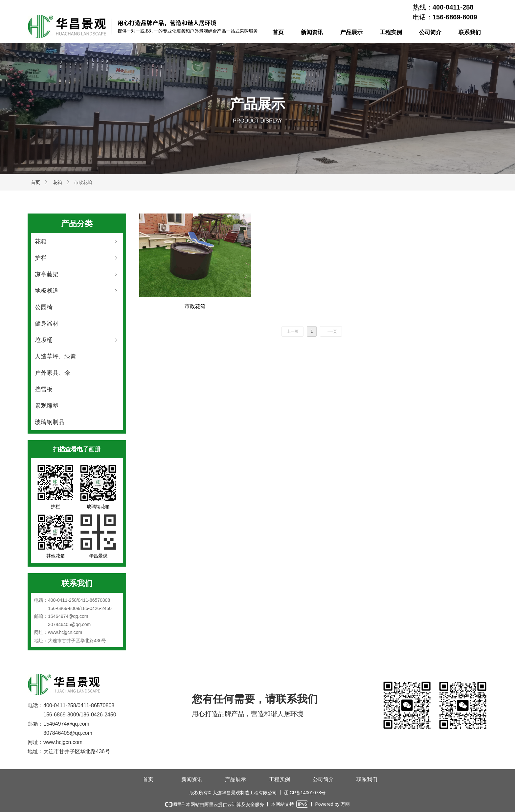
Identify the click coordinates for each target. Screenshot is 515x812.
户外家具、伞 (53, 373)
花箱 (57, 182)
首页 (35, 182)
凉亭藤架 (77, 274)
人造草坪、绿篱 (56, 356)
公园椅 (44, 307)
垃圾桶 (77, 340)
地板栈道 (77, 291)
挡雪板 (44, 389)
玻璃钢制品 (50, 422)
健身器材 (47, 324)
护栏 (77, 258)
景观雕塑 (47, 406)
